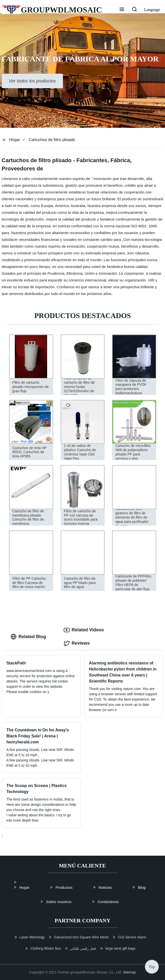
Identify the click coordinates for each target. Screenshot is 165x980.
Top (152, 967)
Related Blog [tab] (28, 637)
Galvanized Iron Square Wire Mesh (74, 937)
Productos (71, 887)
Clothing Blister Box (39, 948)
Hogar (15, 140)
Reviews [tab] (77, 643)
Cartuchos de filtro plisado (52, 140)
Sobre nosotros (66, 902)
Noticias (112, 887)
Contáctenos (115, 902)
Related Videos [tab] (84, 630)
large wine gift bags (113, 948)
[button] (122, 10)
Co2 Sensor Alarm (125, 937)
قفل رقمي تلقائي (76, 948)
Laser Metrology (25, 937)
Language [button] (152, 10)
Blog (149, 887)
